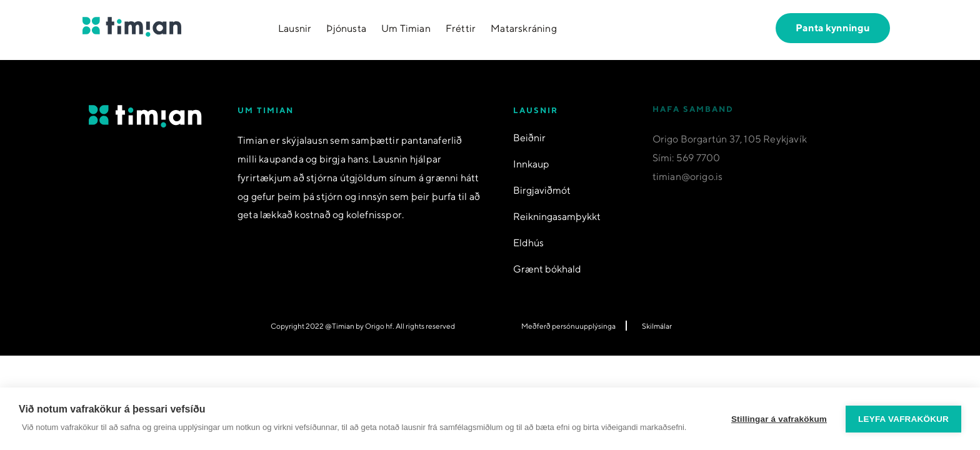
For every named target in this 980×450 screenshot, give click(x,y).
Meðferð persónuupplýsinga (568, 326)
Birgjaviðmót (542, 190)
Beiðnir (529, 137)
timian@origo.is (688, 183)
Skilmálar (657, 326)
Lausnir (295, 28)
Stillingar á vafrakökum (779, 419)
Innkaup (531, 163)
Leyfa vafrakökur (903, 419)
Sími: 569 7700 (687, 164)
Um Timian (406, 28)
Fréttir (461, 28)
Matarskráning (524, 28)
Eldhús (528, 242)
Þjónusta (346, 28)
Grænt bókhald (547, 268)
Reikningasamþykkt (557, 216)
